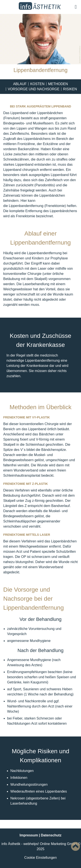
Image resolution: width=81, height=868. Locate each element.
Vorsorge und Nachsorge (34, 89)
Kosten (37, 84)
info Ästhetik (11, 844)
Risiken (70, 89)
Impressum (29, 835)
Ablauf (20, 84)
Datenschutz (51, 835)
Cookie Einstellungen (40, 858)
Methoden (58, 84)
